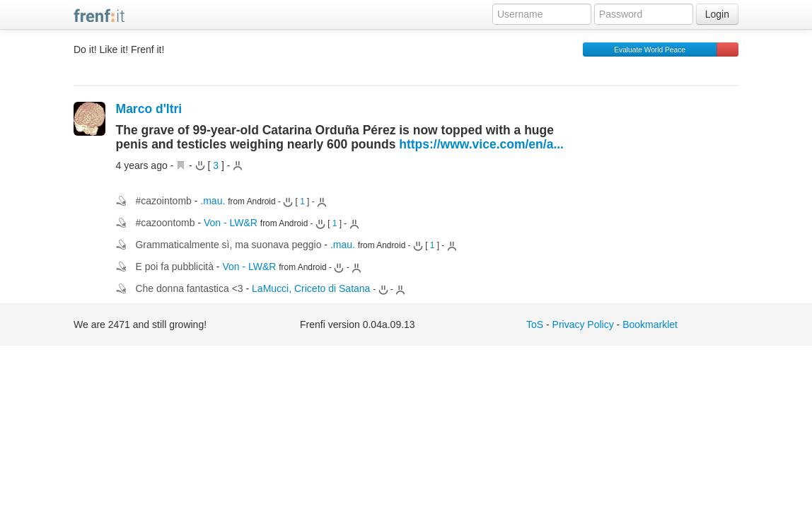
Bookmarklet (650, 324)
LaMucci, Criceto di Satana (311, 288)
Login (717, 14)
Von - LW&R (231, 223)
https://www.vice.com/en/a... (481, 144)
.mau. (213, 201)
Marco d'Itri (149, 109)
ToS (535, 324)
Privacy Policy (583, 324)
